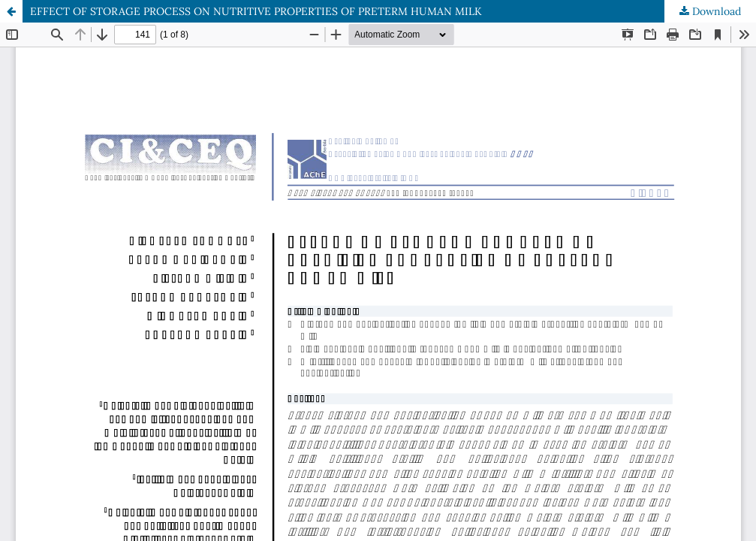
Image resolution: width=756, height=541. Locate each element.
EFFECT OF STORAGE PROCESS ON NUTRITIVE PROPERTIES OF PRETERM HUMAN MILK (256, 11)
